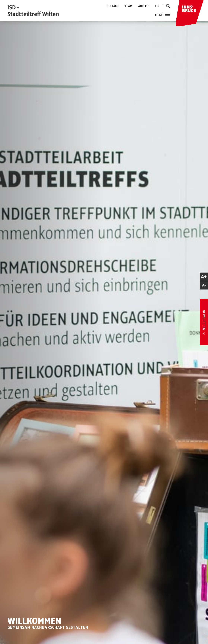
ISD (157, 6)
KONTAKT (112, 6)
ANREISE (144, 6)
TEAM (128, 6)
